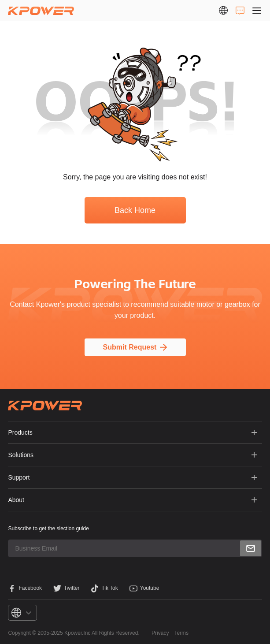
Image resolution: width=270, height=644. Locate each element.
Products (20, 432)
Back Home (135, 210)
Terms (181, 633)
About (16, 500)
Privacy (160, 633)
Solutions (21, 455)
